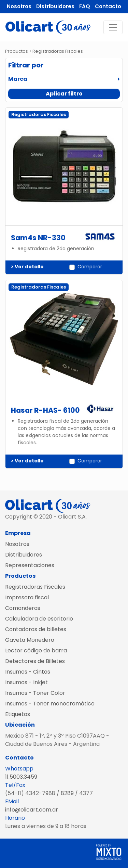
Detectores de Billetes (35, 661)
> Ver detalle (27, 267)
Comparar (90, 267)
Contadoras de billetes (36, 629)
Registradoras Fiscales (35, 587)
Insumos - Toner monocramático (50, 704)
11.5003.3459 (21, 777)
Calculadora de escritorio (39, 619)
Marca (18, 79)
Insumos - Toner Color (35, 693)
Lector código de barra (36, 650)
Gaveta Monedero (30, 640)
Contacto (108, 6)
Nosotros (19, 6)
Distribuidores (55, 6)
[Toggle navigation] (113, 27)
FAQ (85, 6)
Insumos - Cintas (28, 672)
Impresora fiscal (27, 597)
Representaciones (30, 565)
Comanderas (23, 608)
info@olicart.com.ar (32, 810)
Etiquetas (18, 714)
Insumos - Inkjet (26, 682)
